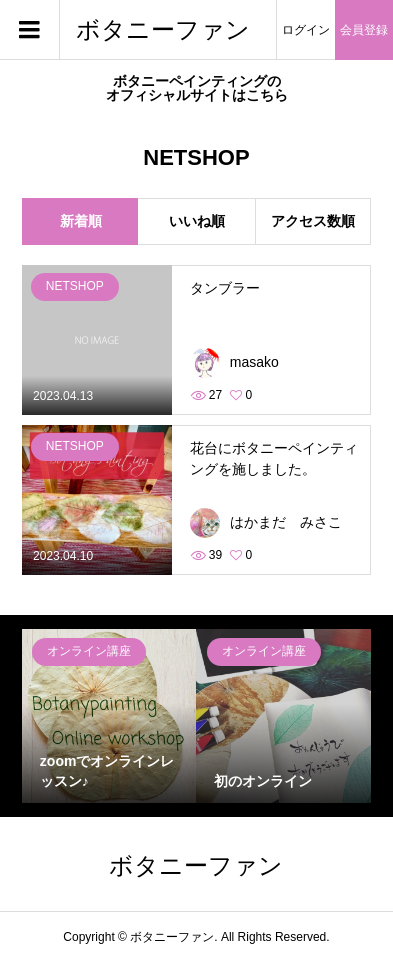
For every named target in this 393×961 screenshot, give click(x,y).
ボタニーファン (163, 29)
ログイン (306, 30)
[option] (109, 716)
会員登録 (364, 30)
